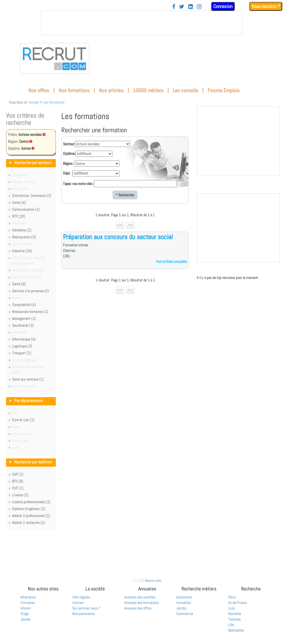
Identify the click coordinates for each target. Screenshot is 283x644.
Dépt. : (68, 173)
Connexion (223, 6)
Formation (28, 603)
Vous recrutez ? (266, 6)
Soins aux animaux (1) (28, 379)
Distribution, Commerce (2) (32, 196)
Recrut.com (153, 580)
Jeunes (25, 619)
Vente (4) (19, 202)
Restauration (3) (24, 237)
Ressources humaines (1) (30, 312)
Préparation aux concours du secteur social (118, 237)
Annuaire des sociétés (140, 597)
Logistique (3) (22, 346)
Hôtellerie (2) (22, 230)
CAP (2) (18, 474)
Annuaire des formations (141, 603)
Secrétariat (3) (23, 325)
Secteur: (69, 144)
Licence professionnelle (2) (31, 502)
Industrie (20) (22, 251)
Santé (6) (19, 284)
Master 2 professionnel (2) (31, 516)
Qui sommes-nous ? (86, 608)
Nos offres (39, 90)
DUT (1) (18, 488)
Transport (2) (22, 353)
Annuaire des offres (138, 608)
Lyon (232, 608)
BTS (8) (18, 481)
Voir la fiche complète (171, 262)
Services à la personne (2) (31, 291)
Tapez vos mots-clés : (78, 184)
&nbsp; (141, 23)
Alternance (28, 597)
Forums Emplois (224, 90)
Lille (231, 625)
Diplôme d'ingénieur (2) (29, 509)
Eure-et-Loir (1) (23, 420)
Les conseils (185, 90)
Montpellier (236, 630)
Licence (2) (20, 495)
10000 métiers (148, 90)
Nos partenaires (84, 614)
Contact (78, 603)
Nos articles (111, 90)
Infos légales (81, 597)
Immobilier (184, 603)
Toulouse (234, 619)
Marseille (235, 614)
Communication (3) (26, 209)
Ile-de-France (238, 603)
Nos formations (74, 90)
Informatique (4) (24, 339)
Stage (25, 614)
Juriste (181, 608)
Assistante (184, 597)
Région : (69, 163)
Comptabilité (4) (24, 305)
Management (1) (24, 318)
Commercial (185, 614)
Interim (26, 608)
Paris (232, 597)
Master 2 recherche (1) (29, 522)
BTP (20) (19, 216)
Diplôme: (69, 154)
